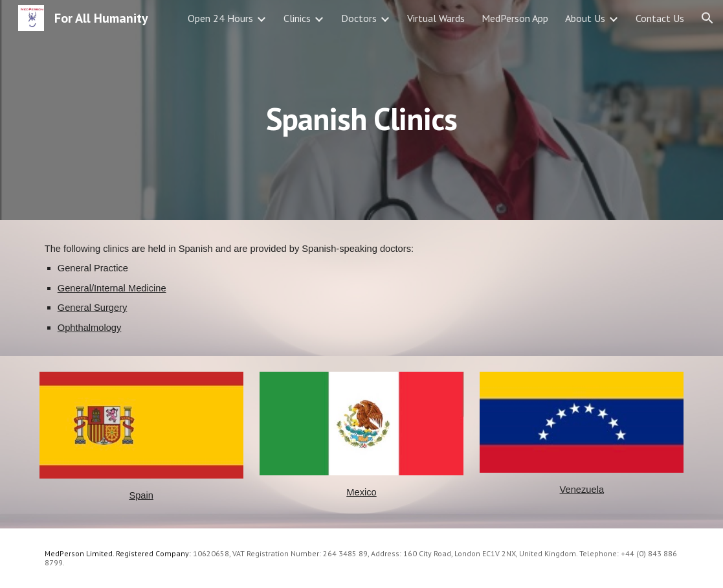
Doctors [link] (359, 18)
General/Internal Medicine (112, 288)
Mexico (361, 492)
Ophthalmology (90, 328)
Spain (141, 495)
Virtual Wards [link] (436, 18)
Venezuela (582, 490)
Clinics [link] (297, 18)
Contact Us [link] (660, 18)
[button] (707, 18)
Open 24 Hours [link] (220, 18)
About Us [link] (585, 18)
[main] (361, 110)
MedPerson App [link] (515, 18)
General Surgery (93, 308)
